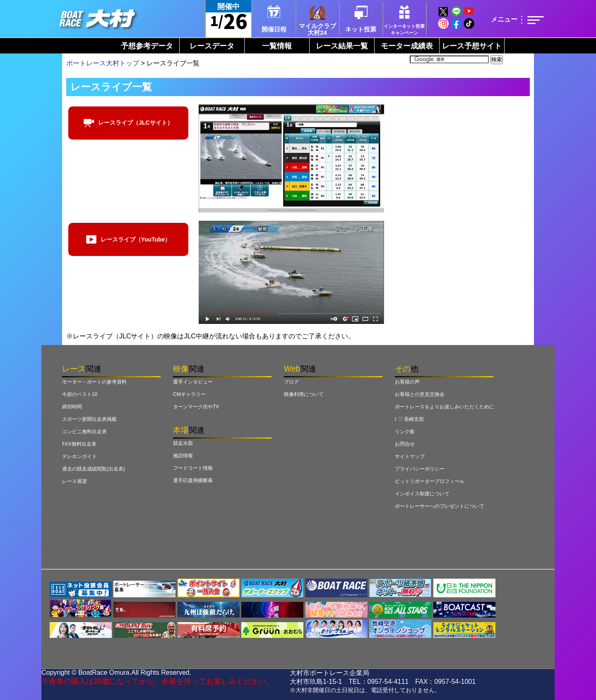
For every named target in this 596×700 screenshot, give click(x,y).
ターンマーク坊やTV (196, 407)
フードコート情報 (193, 468)
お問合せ (405, 444)
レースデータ (212, 46)
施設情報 (183, 456)
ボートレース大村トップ (103, 63)
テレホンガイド (79, 456)
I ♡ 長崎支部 (409, 419)
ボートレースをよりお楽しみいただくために (445, 407)
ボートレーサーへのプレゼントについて (440, 506)
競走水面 (183, 443)
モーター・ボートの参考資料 (94, 382)
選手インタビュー (193, 382)
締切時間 (72, 407)
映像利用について (304, 394)
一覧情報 (277, 46)
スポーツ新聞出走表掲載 (89, 419)
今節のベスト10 (80, 394)
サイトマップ (410, 456)
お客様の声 (407, 382)
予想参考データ (147, 46)
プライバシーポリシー (420, 469)
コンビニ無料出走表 (84, 432)
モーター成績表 (407, 46)
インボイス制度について (422, 494)
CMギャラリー (189, 394)
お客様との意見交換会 (420, 394)
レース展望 (74, 481)
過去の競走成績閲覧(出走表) (94, 469)
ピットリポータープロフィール (430, 481)
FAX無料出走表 (79, 444)
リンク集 (405, 432)
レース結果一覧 (342, 46)
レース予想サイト (472, 46)
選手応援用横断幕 (193, 480)
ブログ (291, 382)
